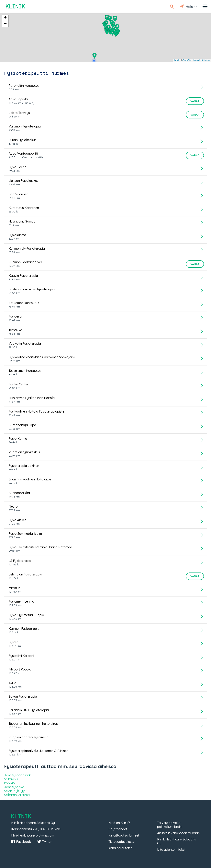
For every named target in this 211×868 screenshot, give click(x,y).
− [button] (5, 24)
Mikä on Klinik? (119, 823)
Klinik (16, 6)
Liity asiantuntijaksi (171, 850)
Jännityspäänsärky (18, 775)
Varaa (195, 101)
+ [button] (5, 18)
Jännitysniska (14, 787)
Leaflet (177, 60)
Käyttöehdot (118, 829)
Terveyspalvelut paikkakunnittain (169, 825)
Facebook (21, 842)
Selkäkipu (11, 779)
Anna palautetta (120, 848)
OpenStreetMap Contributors (196, 60)
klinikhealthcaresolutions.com (33, 835)
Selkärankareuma (17, 795)
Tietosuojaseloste (122, 842)
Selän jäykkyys (15, 791)
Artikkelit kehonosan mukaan (178, 833)
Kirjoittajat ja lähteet (124, 835)
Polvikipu (10, 783)
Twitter (44, 842)
